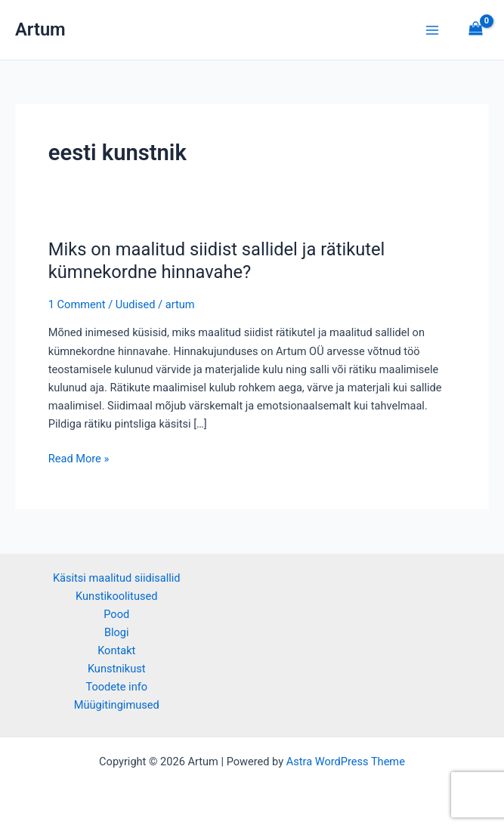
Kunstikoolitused (116, 596)
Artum (40, 29)
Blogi (117, 632)
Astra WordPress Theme (346, 762)
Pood (116, 614)
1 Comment (77, 304)
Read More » (79, 457)
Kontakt (116, 650)
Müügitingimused (117, 705)
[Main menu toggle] (432, 29)
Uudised (136, 304)
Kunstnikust (117, 669)
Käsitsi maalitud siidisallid (117, 578)
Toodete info (116, 687)
